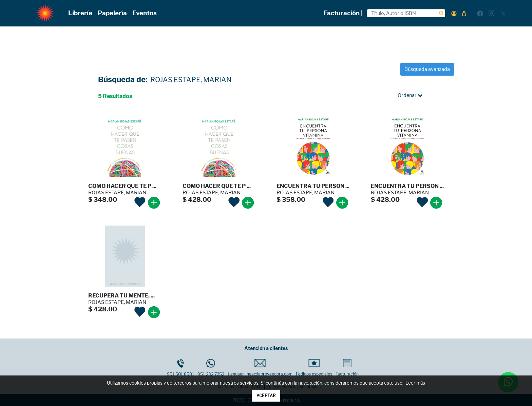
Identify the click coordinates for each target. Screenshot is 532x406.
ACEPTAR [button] (266, 396)
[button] (454, 13)
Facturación (347, 368)
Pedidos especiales (314, 368)
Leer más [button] (415, 383)
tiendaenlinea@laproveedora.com (260, 368)
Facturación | (343, 13)
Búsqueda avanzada (427, 69)
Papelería (112, 13)
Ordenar (410, 95)
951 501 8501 (180, 368)
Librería (80, 13)
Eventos (145, 13)
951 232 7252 (211, 368)
